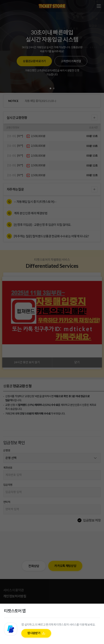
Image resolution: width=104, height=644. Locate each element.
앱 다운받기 (34, 634)
